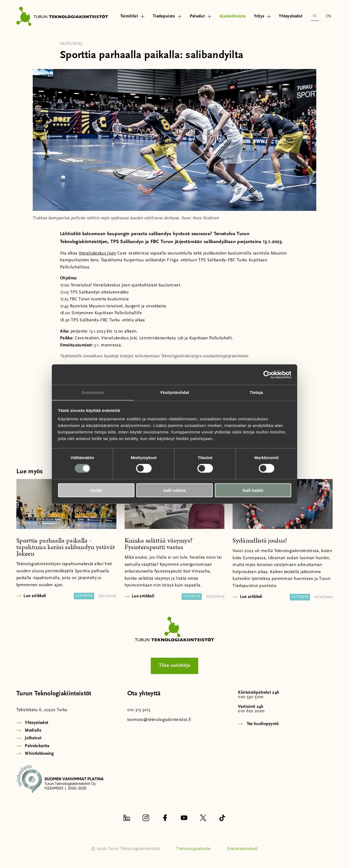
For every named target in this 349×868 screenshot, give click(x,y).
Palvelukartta (37, 746)
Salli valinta (175, 490)
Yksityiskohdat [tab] (174, 392)
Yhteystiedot (291, 16)
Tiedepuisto (167, 16)
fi (315, 16)
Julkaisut (33, 738)
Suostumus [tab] (93, 392)
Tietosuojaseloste (193, 849)
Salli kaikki (253, 490)
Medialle (33, 731)
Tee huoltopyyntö (263, 724)
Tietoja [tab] (256, 392)
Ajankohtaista (233, 16)
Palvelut (201, 16)
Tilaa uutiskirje (174, 665)
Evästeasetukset (243, 849)
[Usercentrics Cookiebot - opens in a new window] (267, 375)
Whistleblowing (39, 754)
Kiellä (96, 490)
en (329, 16)
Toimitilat (132, 16)
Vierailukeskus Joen (97, 253)
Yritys (262, 16)
